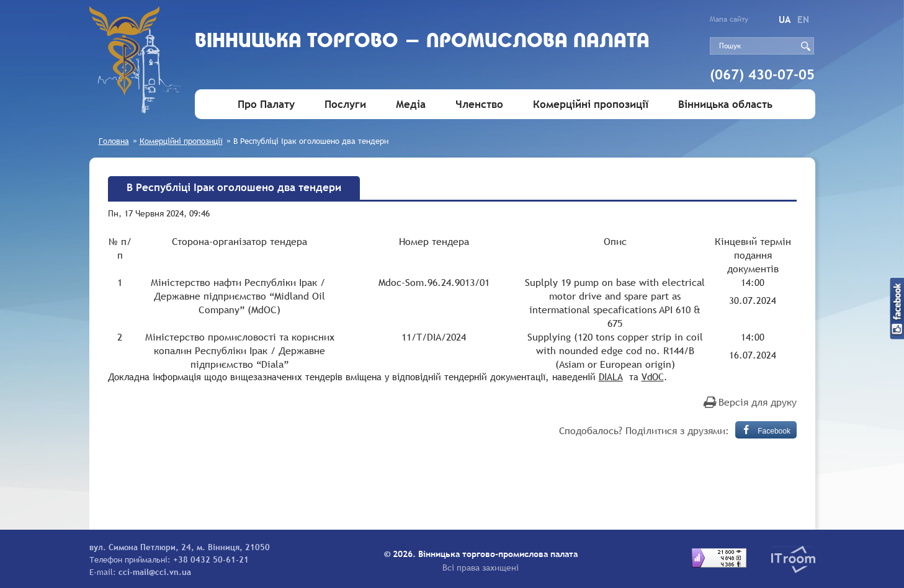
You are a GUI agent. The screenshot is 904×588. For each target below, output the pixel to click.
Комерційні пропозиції (591, 105)
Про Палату (266, 105)
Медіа (411, 105)
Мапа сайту (729, 19)
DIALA (611, 376)
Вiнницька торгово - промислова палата (422, 42)
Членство (479, 105)
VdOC (653, 376)
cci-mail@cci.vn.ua (155, 572)
